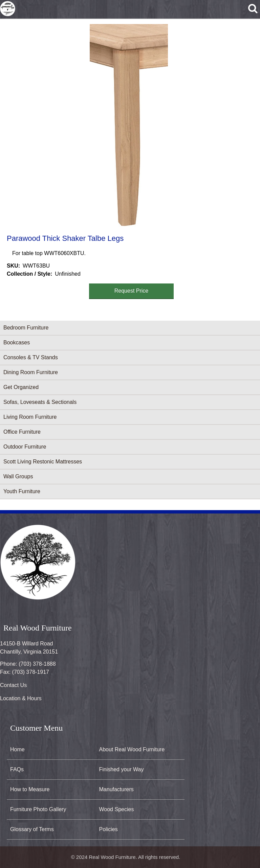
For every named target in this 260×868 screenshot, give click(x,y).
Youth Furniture (22, 491)
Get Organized (21, 387)
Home (17, 749)
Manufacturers (116, 789)
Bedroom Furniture (26, 328)
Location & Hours (21, 698)
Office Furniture (22, 432)
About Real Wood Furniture (132, 749)
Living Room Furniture (30, 417)
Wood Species (117, 809)
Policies (109, 829)
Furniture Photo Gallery (38, 809)
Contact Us (13, 685)
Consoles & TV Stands (31, 357)
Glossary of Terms (32, 829)
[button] (129, 125)
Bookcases (17, 342)
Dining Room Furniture (31, 372)
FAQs (17, 769)
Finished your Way (122, 769)
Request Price (132, 291)
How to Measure (30, 789)
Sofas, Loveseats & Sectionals (40, 402)
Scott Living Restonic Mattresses (43, 462)
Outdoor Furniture (25, 447)
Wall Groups (18, 476)
